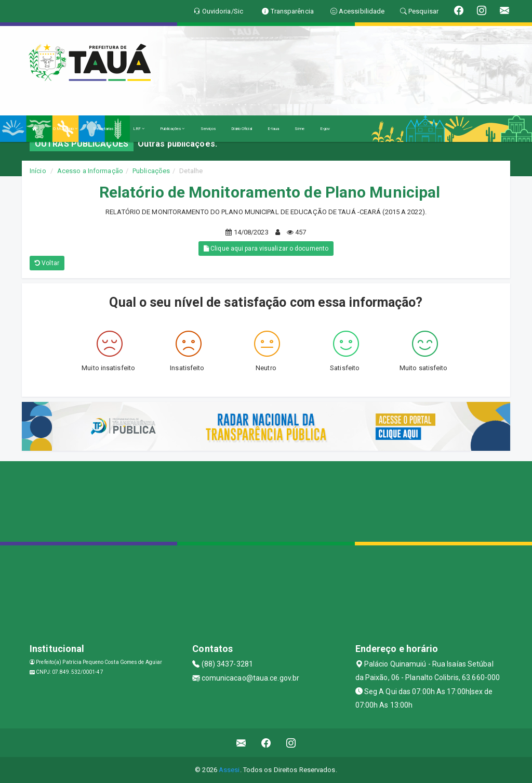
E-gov (325, 129)
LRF (139, 129)
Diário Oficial (241, 129)
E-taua (274, 129)
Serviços (208, 129)
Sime (299, 129)
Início (38, 171)
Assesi (229, 770)
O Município (65, 129)
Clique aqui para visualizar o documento (266, 249)
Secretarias (105, 129)
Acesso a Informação (90, 171)
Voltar (47, 263)
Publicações (172, 129)
